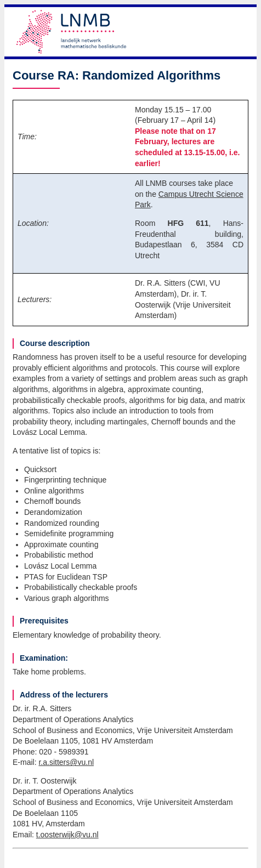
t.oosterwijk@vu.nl (67, 835)
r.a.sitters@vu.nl (66, 762)
